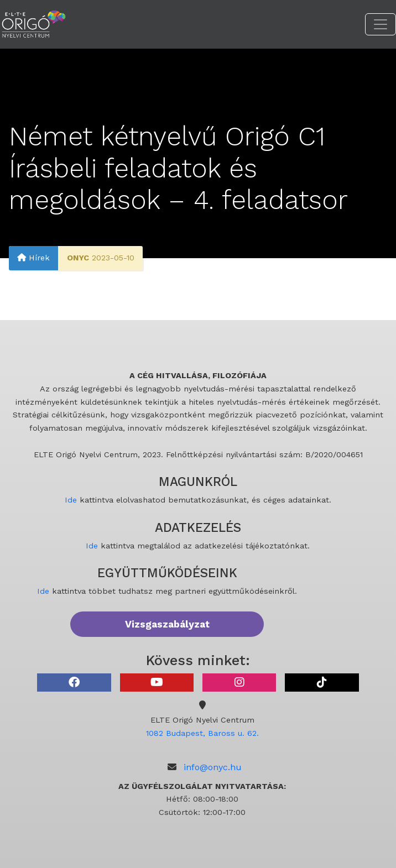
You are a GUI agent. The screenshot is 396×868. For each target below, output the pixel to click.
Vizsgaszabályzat (167, 624)
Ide (71, 500)
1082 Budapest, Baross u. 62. (202, 733)
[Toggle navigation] (381, 24)
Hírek (33, 258)
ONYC (78, 258)
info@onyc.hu (213, 767)
